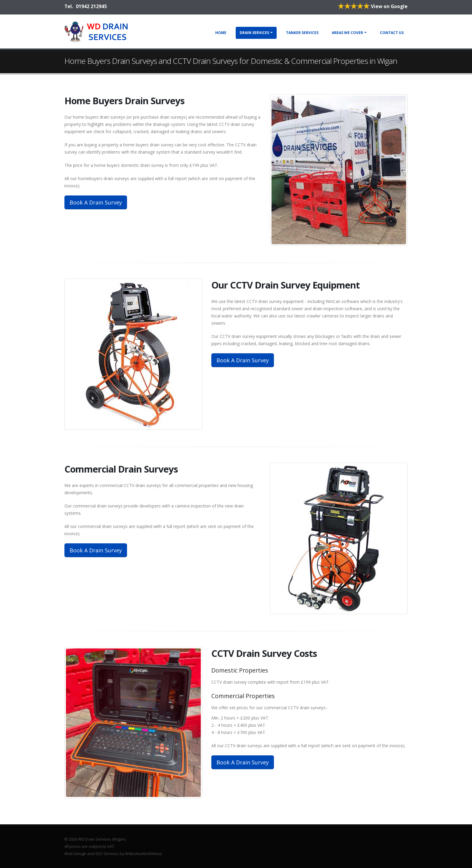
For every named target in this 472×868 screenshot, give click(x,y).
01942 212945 (91, 6)
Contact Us (392, 33)
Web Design (75, 854)
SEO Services (107, 854)
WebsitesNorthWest (143, 854)
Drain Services (254, 33)
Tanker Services (302, 33)
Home (221, 33)
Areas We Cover (347, 33)
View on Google (373, 6)
